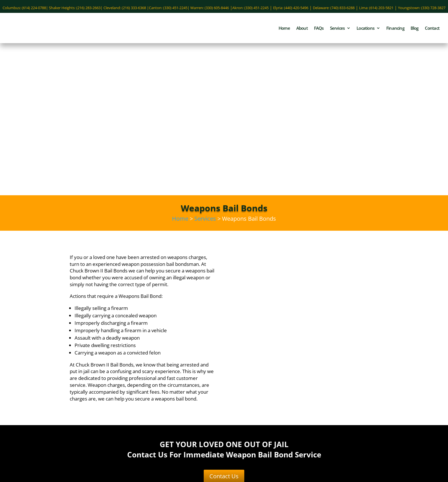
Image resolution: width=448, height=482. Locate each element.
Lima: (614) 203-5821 (376, 8)
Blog (415, 30)
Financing (395, 30)
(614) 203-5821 (380, 397)
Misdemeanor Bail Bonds (155, 391)
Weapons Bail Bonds (196, 409)
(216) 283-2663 (276, 429)
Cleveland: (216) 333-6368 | (126, 8)
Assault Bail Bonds (172, 374)
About (302, 30)
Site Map (354, 478)
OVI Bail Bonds (199, 391)
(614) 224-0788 (68, 380)
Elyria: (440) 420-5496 (291, 8)
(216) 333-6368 (276, 413)
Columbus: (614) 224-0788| (26, 8)
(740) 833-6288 (68, 396)
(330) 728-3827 (276, 461)
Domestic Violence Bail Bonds (172, 383)
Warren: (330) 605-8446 (210, 8)
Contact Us (224, 328)
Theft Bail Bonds (197, 400)
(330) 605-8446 (276, 445)
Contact (432, 30)
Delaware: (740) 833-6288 (334, 8)
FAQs (319, 30)
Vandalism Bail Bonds (149, 409)
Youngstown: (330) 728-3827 (422, 8)
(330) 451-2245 (276, 380)
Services (337, 30)
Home (284, 30)
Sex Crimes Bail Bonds (153, 400)
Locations (365, 30)
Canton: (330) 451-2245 (168, 8)
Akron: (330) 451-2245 (250, 8)
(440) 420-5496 (380, 380)
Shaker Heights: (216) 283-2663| (76, 8)
